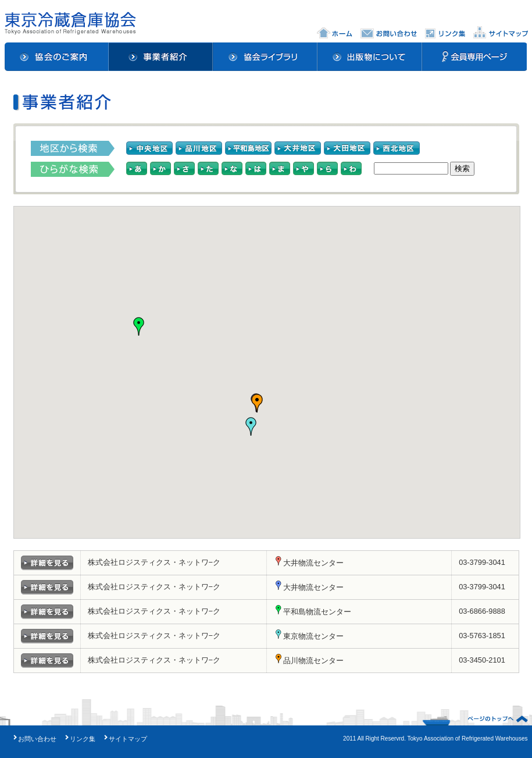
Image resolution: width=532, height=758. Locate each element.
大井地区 (298, 149)
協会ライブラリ (266, 57)
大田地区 (347, 149)
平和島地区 (248, 149)
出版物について (370, 57)
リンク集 (445, 32)
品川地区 (199, 149)
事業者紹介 (161, 57)
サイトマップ (501, 32)
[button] (139, 326)
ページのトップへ (498, 719)
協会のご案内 (57, 57)
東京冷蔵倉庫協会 (70, 23)
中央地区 (149, 149)
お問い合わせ (389, 32)
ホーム (335, 32)
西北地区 (397, 149)
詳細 (47, 563)
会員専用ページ (475, 57)
